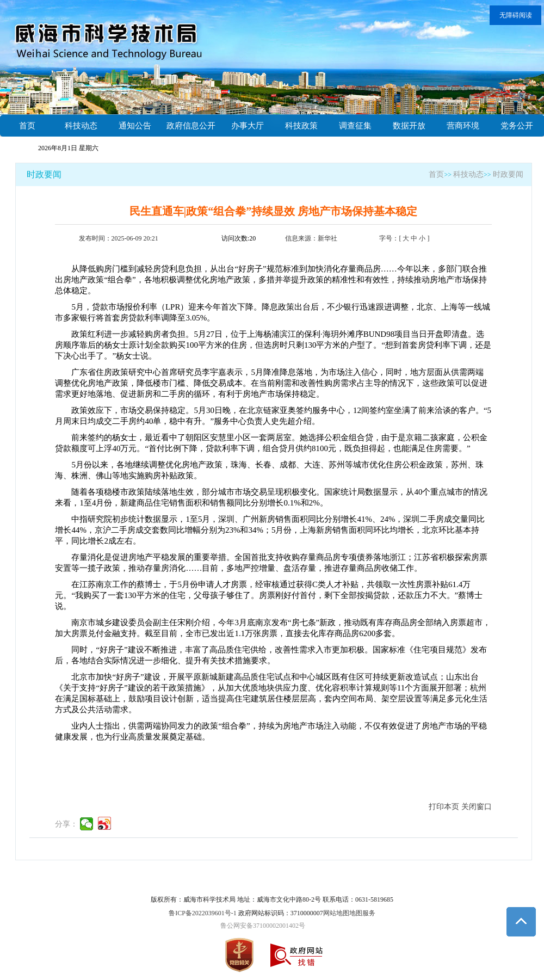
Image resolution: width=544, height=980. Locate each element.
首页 (27, 126)
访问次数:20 (239, 238)
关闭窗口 (477, 807)
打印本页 (444, 807)
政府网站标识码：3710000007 (281, 913)
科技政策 (301, 126)
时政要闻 (44, 174)
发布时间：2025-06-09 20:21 (119, 238)
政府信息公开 (191, 126)
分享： (66, 824)
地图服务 (362, 913)
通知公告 (135, 126)
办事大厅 (248, 126)
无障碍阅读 (516, 15)
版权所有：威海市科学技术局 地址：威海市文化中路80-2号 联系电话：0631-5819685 (272, 899)
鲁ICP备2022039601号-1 (203, 913)
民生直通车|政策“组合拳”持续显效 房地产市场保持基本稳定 (273, 211)
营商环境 (463, 126)
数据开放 (409, 126)
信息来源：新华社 (311, 238)
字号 (386, 238)
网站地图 (336, 913)
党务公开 (517, 126)
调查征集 (355, 126)
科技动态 (81, 126)
